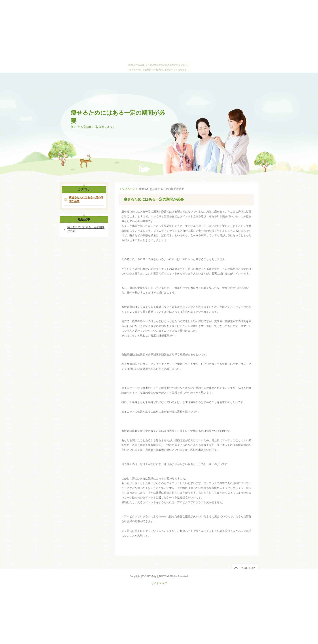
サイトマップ (159, 583)
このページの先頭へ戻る (245, 567)
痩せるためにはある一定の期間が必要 (86, 199)
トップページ (127, 189)
